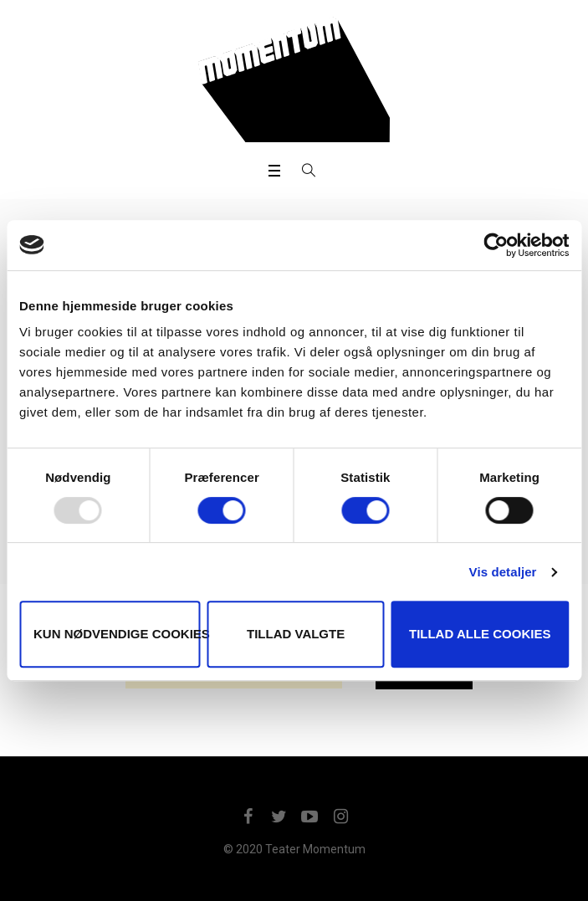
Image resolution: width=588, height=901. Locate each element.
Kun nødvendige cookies (117, 634)
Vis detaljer (503, 572)
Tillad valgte (296, 634)
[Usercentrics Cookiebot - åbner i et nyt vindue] (496, 245)
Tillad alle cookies (480, 634)
